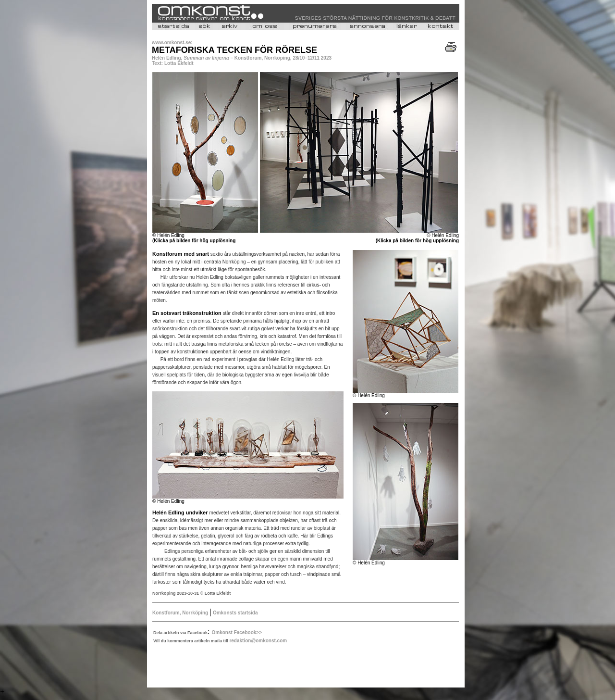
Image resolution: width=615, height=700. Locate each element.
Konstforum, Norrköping (180, 613)
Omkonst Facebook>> (237, 632)
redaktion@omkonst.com (258, 641)
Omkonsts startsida (234, 613)
